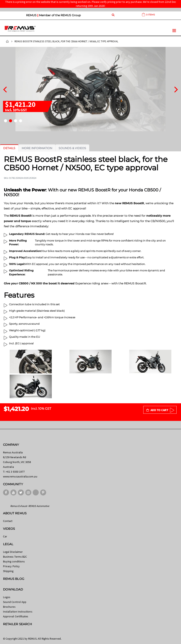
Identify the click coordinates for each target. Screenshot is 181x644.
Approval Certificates (16, 616)
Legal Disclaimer (13, 552)
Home (7, 41)
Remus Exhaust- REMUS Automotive (30, 506)
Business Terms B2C (15, 557)
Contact (8, 521)
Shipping (8, 571)
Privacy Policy (11, 566)
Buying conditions (14, 561)
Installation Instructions (18, 612)
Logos (7, 597)
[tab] (9, 148)
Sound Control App (15, 602)
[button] (6, 121)
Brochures (9, 607)
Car (5, 536)
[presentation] (5, 89)
